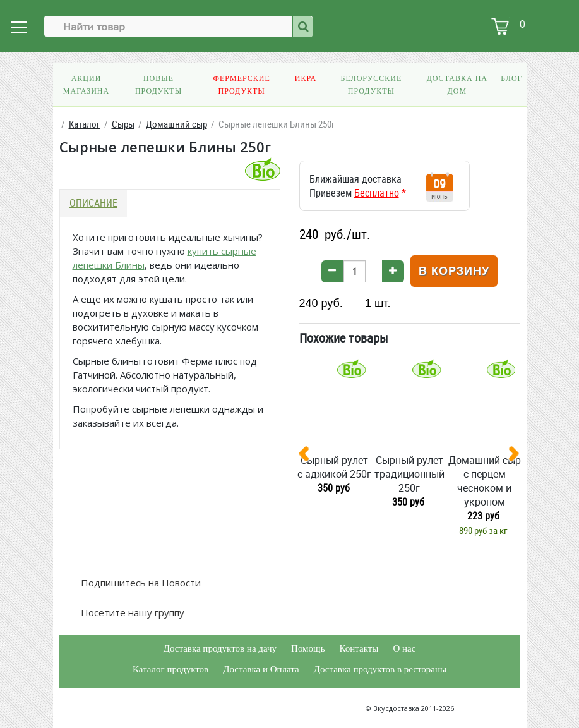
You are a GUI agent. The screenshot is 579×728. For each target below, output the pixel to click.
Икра (306, 78)
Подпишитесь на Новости (140, 583)
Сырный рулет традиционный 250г (409, 474)
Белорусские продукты (371, 85)
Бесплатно (377, 193)
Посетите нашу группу (131, 612)
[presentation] (309, 456)
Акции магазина (86, 85)
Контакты (359, 648)
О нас (404, 648)
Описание (93, 203)
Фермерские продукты (241, 85)
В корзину (454, 271)
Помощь (308, 648)
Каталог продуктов (170, 669)
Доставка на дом (457, 85)
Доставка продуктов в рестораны (380, 669)
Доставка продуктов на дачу (220, 648)
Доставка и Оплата (261, 669)
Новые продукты (158, 85)
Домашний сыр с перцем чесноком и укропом (485, 481)
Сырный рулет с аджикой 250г (334, 467)
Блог (511, 78)
